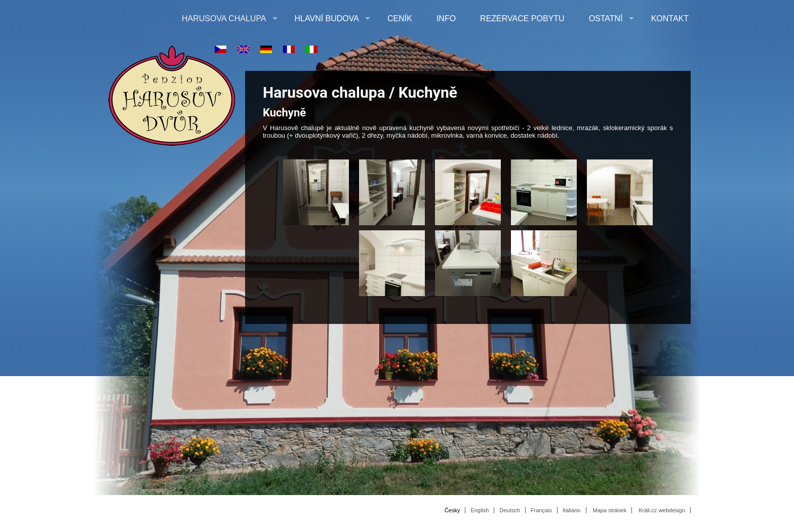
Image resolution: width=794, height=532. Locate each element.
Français (541, 510)
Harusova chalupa (224, 18)
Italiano (571, 510)
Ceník (400, 18)
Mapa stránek (610, 510)
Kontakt (670, 18)
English (480, 510)
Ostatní (606, 18)
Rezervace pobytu (522, 18)
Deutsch (509, 510)
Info (446, 18)
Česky (452, 510)
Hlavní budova (327, 18)
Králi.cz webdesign (662, 510)
